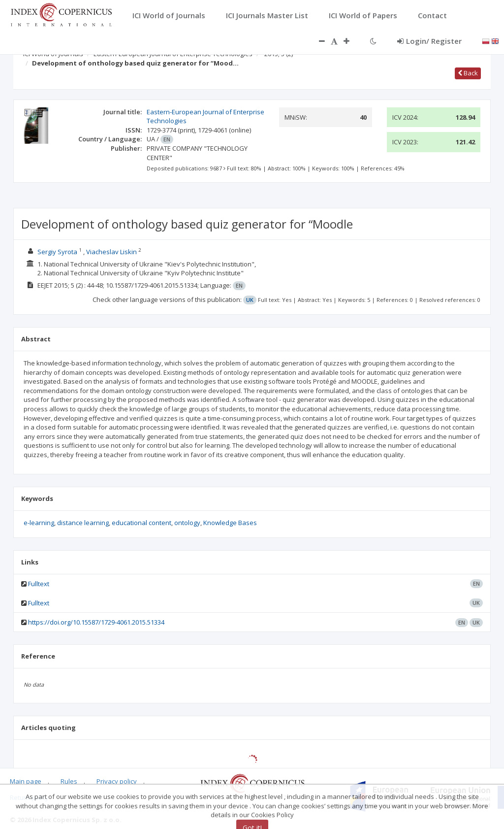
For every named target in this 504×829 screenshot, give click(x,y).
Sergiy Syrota (57, 252)
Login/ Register (429, 41)
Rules (69, 781)
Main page (26, 781)
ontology (187, 523)
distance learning (83, 523)
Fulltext (39, 584)
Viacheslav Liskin (111, 252)
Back (468, 73)
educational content (142, 523)
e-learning (39, 523)
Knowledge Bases (230, 523)
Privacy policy (117, 781)
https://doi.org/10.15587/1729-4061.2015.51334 (96, 622)
